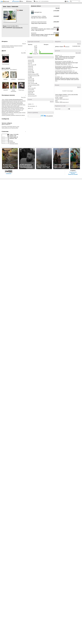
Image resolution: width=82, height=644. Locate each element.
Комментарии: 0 (65, 96)
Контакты (73, 173)
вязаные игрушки (32, 74)
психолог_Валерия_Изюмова (8, 115)
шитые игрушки (31, 96)
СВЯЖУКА (11, 113)
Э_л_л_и (9, 114)
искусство (30, 82)
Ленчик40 (22, 109)
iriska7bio (4, 105)
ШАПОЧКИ (30, 94)
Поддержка (65, 1)
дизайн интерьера (14, 46)
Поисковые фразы (14, 144)
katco (7, 105)
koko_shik (11, 105)
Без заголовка (31, 106)
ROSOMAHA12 (21, 79)
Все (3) (52, 102)
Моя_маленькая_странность (13, 111)
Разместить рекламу (73, 174)
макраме (30, 62)
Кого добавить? (13, 70)
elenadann (14, 103)
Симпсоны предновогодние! (39, 22)
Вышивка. (58, 77)
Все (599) (23, 53)
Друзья (9, 6)
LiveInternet (5, 2)
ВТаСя (22, 107)
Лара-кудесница (16, 109)
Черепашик (4, 114)
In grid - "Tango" (59, 98)
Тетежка (24, 113)
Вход (22, 1)
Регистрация (16, 1)
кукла (29, 108)
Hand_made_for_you (6, 128)
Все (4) (79, 87)
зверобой (6, 90)
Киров (14, 28)
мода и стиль (31, 88)
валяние (4, 46)
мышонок (34, 33)
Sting (56, 101)
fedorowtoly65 (20, 103)
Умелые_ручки (16, 127)
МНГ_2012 (16, 110)
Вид (68, 2)
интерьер (30, 80)
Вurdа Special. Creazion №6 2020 (63, 66)
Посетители (12, 142)
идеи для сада (31, 65)
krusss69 (15, 105)
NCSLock (12, 102)
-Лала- (3, 100)
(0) (33, 104)
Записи (5, 6)
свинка (30, 104)
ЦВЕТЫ (30, 93)
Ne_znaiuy (20, 102)
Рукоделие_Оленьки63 (7, 127)
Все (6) (24, 44)
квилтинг (57, 55)
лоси (32, 11)
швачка (23, 115)
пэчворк (30, 68)
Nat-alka (16, 102)
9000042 (7, 100)
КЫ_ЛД (10, 109)
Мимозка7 (4, 111)
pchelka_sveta (10, 106)
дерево (30, 66)
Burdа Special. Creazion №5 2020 (63, 61)
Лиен (3, 110)
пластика (30, 90)
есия (13, 114)
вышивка (30, 71)
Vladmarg (4, 103)
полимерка (30, 91)
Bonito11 (6, 79)
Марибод (67, 47)
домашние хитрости (33, 76)
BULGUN (11, 101)
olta (5, 106)
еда (29, 77)
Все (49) (58, 8)
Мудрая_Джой (5, 113)
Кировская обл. (19, 28)
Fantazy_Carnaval (22, 101)
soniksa (15, 106)
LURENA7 (13, 79)
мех (29, 87)
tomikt (18, 106)
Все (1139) (78, 53)
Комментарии (15, 6)
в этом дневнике (49, 116)
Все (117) (23, 97)
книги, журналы (31, 83)
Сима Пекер (21, 90)
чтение (12, 47)
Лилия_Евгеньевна (9, 110)
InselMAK (4, 102)
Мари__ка (21, 110)
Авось (37, 1)
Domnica (15, 101)
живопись (30, 79)
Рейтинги (30, 1)
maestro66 (20, 105)
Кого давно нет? (5, 70)
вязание (8, 46)
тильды (30, 69)
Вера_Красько (5, 109)
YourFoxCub (9, 103)
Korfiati (8, 102)
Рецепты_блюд (15, 128)
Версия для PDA (73, 172)
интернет (20, 46)
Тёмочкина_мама (18, 113)
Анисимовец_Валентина (7, 107)
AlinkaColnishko (5, 101)
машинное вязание (6, 47)
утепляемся (34, 27)
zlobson (18, 10)
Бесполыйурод (16, 107)
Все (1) (79, 44)
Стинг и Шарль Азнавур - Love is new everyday (67, 95)
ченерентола (18, 115)
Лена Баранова (6, 64)
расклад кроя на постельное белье (64, 71)
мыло (29, 63)
